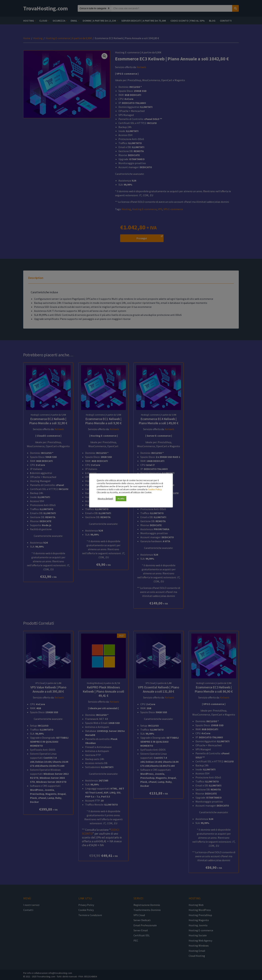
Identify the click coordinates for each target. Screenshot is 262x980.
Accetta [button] (121, 499)
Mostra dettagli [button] (105, 499)
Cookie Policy (155, 489)
